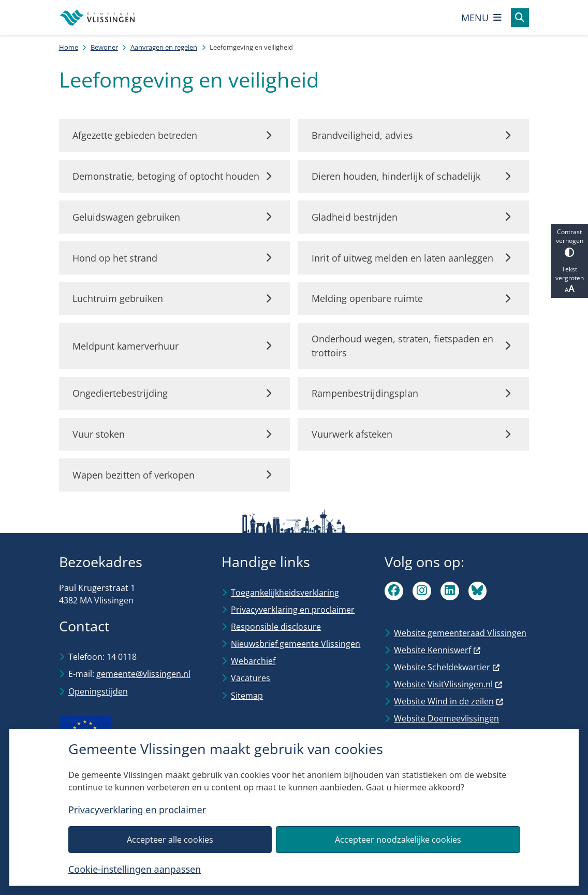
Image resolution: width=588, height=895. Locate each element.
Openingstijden (98, 691)
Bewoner (104, 47)
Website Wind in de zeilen (449, 701)
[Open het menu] (481, 18)
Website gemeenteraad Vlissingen (460, 633)
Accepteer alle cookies (170, 840)
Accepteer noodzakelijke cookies (398, 840)
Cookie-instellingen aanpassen (135, 869)
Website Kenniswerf (437, 650)
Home (69, 47)
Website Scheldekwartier (447, 667)
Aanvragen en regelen (164, 47)
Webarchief (253, 661)
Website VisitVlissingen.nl (448, 684)
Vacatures (251, 678)
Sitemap (247, 696)
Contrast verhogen (569, 242)
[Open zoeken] (520, 18)
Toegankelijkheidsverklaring (285, 593)
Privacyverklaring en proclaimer (137, 810)
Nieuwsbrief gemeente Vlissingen (296, 644)
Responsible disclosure (276, 627)
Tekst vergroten (569, 280)
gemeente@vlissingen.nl (143, 674)
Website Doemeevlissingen (446, 718)
